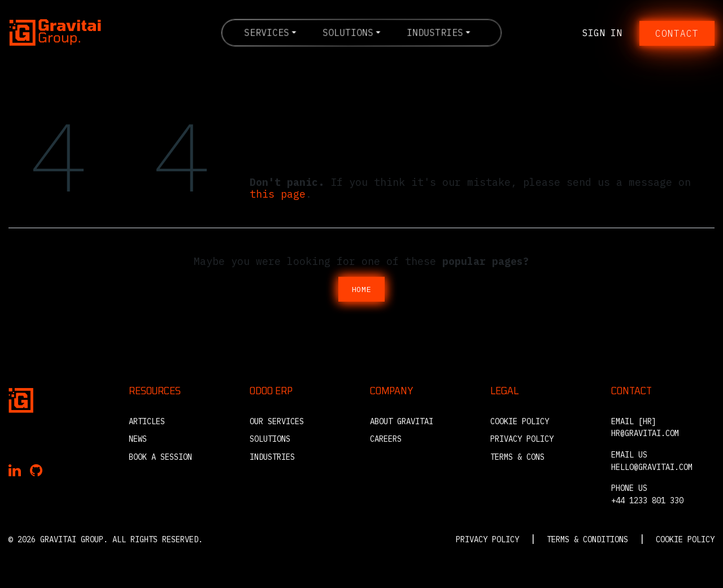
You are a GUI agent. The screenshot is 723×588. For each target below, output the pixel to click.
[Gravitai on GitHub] (36, 471)
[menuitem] (270, 32)
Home (362, 289)
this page (278, 194)
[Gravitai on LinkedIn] (15, 471)
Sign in (602, 33)
